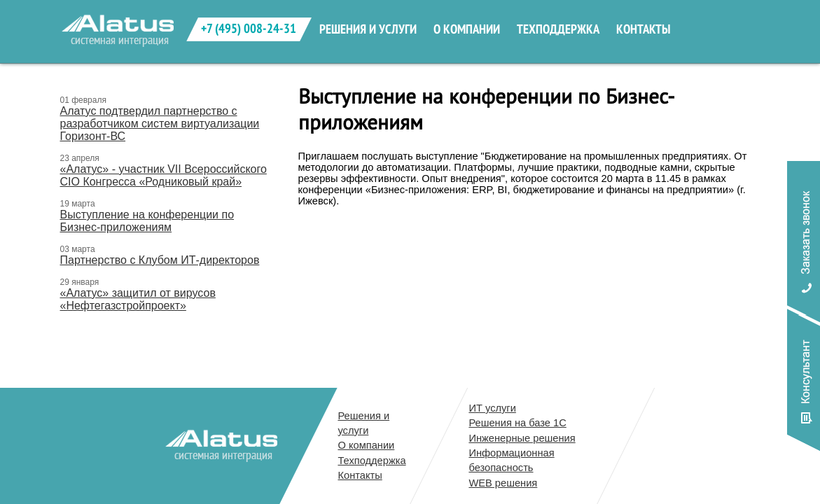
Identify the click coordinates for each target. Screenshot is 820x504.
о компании (467, 29)
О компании (366, 445)
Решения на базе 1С (517, 423)
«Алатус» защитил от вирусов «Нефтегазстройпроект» (138, 299)
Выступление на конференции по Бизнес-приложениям (147, 221)
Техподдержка (371, 461)
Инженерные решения (522, 438)
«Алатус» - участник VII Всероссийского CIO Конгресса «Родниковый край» (164, 175)
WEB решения (503, 483)
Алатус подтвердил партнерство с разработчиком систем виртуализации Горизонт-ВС (160, 124)
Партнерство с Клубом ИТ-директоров (160, 260)
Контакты (360, 475)
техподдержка (558, 29)
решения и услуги (368, 29)
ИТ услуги (492, 408)
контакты (643, 29)
